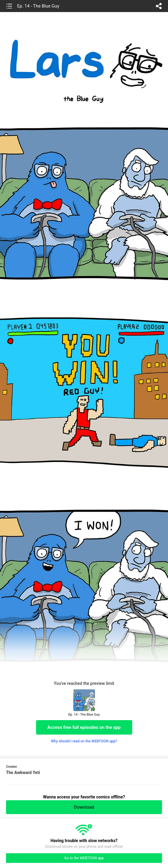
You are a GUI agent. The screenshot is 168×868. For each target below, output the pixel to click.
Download (84, 807)
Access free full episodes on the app (84, 727)
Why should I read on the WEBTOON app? (84, 741)
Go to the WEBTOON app (84, 858)
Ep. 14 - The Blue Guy (38, 6)
